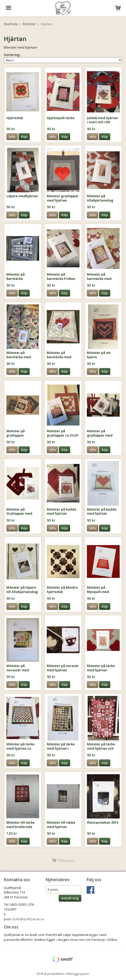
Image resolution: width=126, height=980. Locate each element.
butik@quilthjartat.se (28, 919)
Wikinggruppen (77, 974)
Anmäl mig (70, 898)
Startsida (11, 24)
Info (12, 137)
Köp (24, 137)
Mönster (29, 24)
